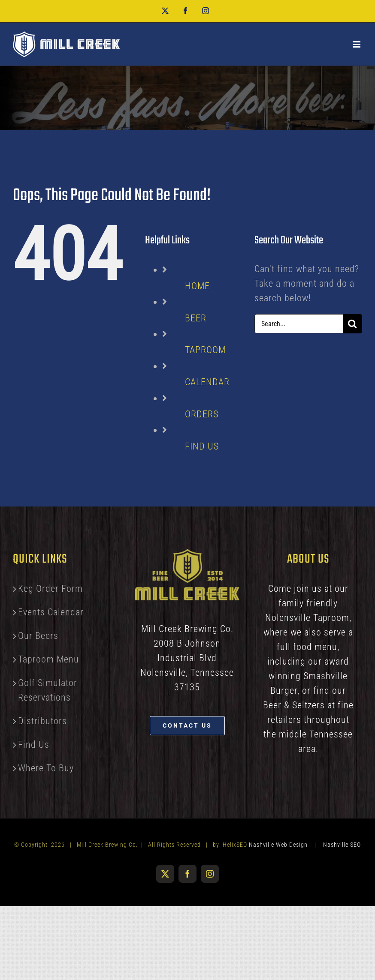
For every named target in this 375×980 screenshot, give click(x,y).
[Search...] (299, 324)
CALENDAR (207, 382)
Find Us (34, 745)
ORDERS (202, 414)
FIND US (202, 446)
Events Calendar (51, 612)
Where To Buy (46, 768)
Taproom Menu (48, 659)
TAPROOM (205, 350)
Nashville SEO (342, 845)
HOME (197, 286)
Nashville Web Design (278, 845)
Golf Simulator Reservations (48, 690)
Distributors (42, 721)
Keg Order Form (50, 589)
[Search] (352, 324)
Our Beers (38, 636)
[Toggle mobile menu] (357, 44)
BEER (196, 318)
